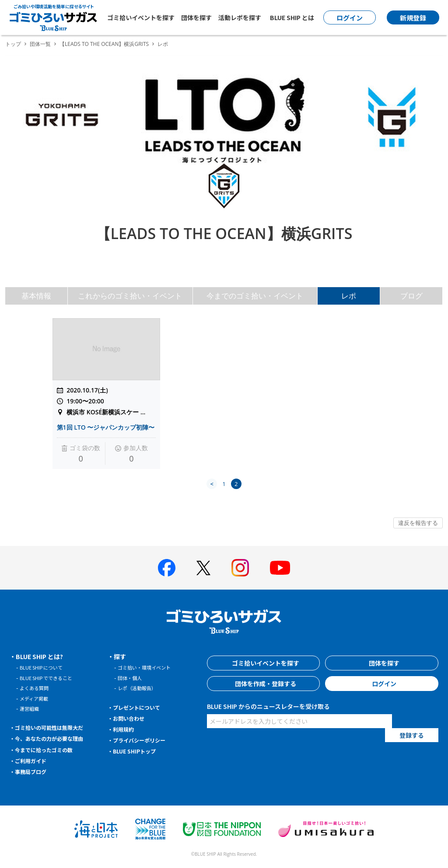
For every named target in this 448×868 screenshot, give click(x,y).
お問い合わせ (132, 718)
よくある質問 (37, 688)
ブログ (411, 296)
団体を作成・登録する (263, 684)
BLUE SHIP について (45, 667)
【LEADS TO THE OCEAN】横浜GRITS (104, 44)
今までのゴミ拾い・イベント (255, 296)
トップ (13, 44)
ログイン (382, 684)
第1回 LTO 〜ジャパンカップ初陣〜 (106, 427)
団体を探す (196, 17)
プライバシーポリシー (144, 740)
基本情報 (36, 296)
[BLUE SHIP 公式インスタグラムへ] (240, 568)
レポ (349, 296)
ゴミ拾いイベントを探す (141, 17)
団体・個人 (132, 678)
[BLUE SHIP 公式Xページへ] (203, 568)
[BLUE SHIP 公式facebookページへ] (167, 568)
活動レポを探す (240, 17)
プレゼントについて (141, 707)
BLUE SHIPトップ (138, 751)
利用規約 (126, 729)
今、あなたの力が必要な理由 (56, 738)
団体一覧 (40, 44)
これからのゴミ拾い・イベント (130, 296)
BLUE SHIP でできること (51, 678)
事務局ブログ (34, 771)
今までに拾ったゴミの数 (49, 750)
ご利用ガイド (34, 760)
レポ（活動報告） (140, 688)
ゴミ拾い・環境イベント (149, 667)
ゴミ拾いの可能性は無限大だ (56, 727)
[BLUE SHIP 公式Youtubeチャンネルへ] (280, 568)
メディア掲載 (37, 698)
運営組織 (31, 708)
